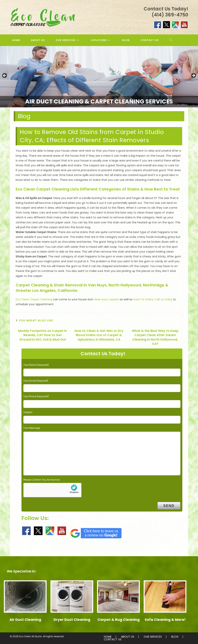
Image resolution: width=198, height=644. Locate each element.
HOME (108, 637)
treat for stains (143, 299)
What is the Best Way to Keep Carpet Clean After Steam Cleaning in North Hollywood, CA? (155, 337)
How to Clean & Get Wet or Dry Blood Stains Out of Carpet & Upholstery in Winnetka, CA (99, 335)
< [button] (5, 76)
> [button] (193, 76)
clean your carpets (106, 299)
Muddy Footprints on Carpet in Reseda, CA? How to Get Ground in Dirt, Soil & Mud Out (43, 335)
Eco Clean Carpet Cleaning (34, 299)
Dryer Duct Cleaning (72, 620)
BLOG (175, 637)
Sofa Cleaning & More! (165, 620)
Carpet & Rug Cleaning (119, 620)
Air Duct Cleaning (25, 620)
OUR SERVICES (153, 637)
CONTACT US (113, 639)
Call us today (163, 299)
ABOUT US (128, 637)
